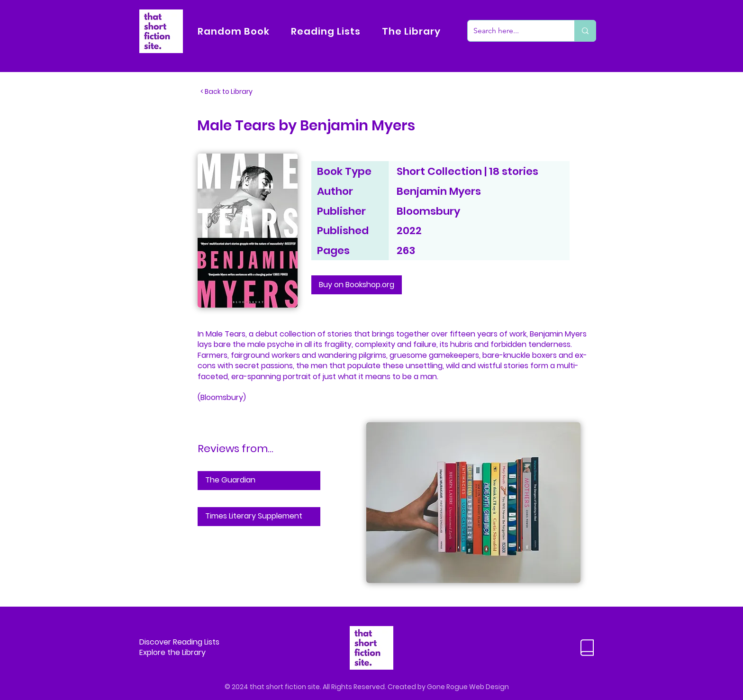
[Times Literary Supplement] (259, 517)
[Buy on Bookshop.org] (357, 285)
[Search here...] (514, 31)
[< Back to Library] (232, 92)
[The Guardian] (259, 481)
